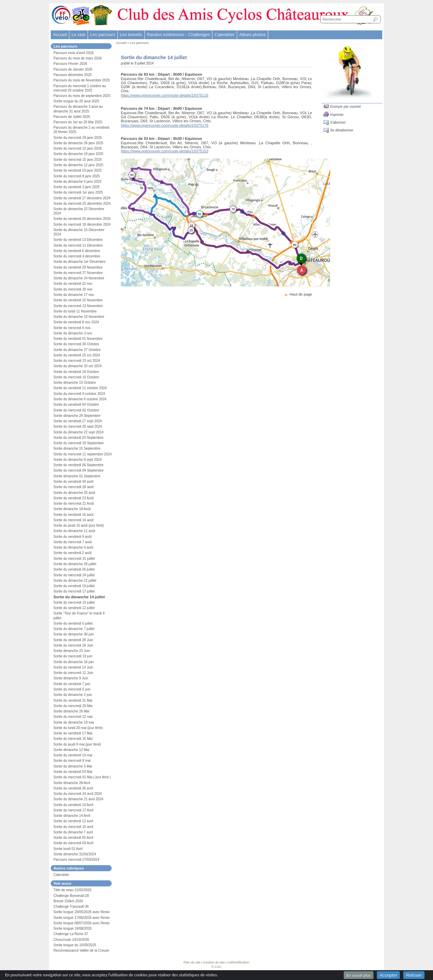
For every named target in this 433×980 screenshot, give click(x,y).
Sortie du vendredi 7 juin (72, 684)
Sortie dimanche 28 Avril (72, 783)
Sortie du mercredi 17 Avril (73, 810)
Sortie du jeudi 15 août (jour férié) (79, 525)
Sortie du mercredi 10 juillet (74, 602)
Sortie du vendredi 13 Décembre (78, 240)
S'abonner (338, 122)
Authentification (238, 962)
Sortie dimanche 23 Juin (72, 651)
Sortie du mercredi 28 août (74, 487)
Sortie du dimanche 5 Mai (73, 766)
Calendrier (224, 35)
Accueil (60, 35)
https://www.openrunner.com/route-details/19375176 (165, 125)
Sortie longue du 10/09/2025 (75, 945)
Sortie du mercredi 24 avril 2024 (78, 794)
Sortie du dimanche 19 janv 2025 (78, 154)
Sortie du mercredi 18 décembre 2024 (82, 224)
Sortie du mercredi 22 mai (73, 717)
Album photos (252, 35)
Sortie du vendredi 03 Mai (73, 772)
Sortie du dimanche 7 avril (73, 832)
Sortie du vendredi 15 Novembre (78, 300)
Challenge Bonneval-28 (71, 896)
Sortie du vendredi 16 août (73, 515)
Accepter (389, 975)
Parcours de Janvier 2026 (73, 69)
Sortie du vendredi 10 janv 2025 (77, 170)
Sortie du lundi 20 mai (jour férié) (78, 728)
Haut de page (301, 294)
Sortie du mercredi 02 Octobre (76, 410)
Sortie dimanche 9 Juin (71, 678)
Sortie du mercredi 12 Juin (73, 673)
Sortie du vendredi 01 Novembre (78, 339)
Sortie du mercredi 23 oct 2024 (77, 361)
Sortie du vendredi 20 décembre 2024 (82, 219)
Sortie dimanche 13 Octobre (75, 383)
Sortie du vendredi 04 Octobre (76, 405)
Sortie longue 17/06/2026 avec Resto (82, 918)
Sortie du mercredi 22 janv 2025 (78, 148)
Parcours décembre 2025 (73, 75)
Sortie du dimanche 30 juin (74, 634)
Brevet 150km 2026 (68, 901)
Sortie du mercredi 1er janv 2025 (78, 192)
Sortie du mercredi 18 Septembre (78, 443)
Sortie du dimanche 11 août (74, 531)
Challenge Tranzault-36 (71, 907)
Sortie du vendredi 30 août (73, 482)
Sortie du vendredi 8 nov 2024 (76, 322)
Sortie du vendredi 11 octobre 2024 (80, 388)
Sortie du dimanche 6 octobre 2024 (80, 399)
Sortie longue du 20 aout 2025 (76, 101)
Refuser (414, 975)
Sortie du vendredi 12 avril (73, 821)
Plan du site (192, 962)
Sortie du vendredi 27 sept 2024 (78, 421)
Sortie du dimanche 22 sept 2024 (78, 432)
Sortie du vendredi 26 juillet (74, 569)
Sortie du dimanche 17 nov (74, 295)
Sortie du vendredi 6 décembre (77, 251)
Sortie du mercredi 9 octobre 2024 (79, 394)
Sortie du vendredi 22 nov (73, 284)
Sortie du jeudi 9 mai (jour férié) (77, 744)
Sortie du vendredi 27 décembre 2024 (82, 198)
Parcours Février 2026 (70, 64)
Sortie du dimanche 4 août (73, 547)
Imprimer (337, 115)
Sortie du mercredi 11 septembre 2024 (83, 454)
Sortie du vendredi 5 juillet (73, 623)
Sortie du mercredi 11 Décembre (78, 245)
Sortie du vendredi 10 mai (73, 755)
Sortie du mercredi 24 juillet (74, 575)
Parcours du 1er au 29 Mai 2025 (78, 122)
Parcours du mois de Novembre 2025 (82, 80)
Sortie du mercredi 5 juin (72, 689)
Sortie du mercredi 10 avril (73, 827)
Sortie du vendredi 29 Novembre (78, 267)
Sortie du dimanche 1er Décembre (79, 262)
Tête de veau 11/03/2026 (72, 890)
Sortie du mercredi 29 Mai (73, 706)
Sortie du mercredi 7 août (73, 542)
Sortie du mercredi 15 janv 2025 (78, 160)
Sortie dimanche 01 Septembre (77, 476)
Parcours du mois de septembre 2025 (82, 96)
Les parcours (139, 43)
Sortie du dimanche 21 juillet (75, 581)
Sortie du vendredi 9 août (73, 537)
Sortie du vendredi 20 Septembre (78, 438)
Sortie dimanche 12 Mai (71, 750)
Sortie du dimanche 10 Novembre (79, 317)
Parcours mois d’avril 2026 (74, 53)
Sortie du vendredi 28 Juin (73, 640)
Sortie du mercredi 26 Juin (73, 645)
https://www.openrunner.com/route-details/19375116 (165, 95)
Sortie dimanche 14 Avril (72, 816)
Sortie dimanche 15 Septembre (77, 448)
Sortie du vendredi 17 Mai (73, 733)
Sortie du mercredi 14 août (74, 520)
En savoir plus (359, 975)
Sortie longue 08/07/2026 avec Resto (82, 923)
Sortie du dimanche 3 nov (73, 333)
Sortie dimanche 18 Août (72, 509)
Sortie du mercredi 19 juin (73, 656)
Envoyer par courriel (345, 107)
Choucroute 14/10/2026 (71, 940)
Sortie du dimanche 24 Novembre (79, 278)
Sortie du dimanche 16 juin (74, 662)
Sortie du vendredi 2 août (73, 553)
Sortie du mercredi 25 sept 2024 (78, 426)
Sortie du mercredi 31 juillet (74, 559)
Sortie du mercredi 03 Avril (73, 843)
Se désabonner (342, 130)
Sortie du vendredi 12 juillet (74, 608)
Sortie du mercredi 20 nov (73, 289)
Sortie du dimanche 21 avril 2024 (78, 799)
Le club (78, 35)
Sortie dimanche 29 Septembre (77, 416)
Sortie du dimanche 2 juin (73, 695)
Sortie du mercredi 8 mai (72, 761)
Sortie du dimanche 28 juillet (75, 564)
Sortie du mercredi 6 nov (72, 328)
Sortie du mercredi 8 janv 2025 (77, 176)
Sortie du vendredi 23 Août (74, 498)
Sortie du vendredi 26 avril (73, 788)
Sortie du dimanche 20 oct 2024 (77, 366)
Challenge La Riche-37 (71, 934)
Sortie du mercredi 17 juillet (74, 591)
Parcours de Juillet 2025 (72, 117)
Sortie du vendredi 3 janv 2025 (77, 187)
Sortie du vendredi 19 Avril (73, 805)
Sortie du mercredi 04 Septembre (78, 470)
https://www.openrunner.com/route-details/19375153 (165, 151)
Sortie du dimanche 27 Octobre (77, 350)
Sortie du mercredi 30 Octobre (76, 344)
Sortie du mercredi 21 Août (74, 504)
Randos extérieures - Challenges (178, 35)
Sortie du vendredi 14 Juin (73, 667)
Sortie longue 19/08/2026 (73, 928)
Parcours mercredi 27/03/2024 (76, 860)
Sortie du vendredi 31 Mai (73, 700)
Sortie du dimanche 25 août (74, 493)
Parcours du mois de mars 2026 (78, 58)
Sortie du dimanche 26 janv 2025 (78, 143)
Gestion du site (214, 962)
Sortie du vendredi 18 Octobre (76, 372)
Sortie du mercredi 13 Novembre (78, 306)
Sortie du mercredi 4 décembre (77, 256)
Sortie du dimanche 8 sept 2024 (77, 460)
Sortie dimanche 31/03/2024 (75, 854)
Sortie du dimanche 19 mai (74, 722)
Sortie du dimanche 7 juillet (74, 629)
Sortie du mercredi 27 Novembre (78, 273)
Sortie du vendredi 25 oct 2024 (77, 355)
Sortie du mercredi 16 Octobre (76, 377)
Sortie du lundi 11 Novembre (75, 311)
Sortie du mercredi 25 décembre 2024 (82, 204)
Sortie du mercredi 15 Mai (73, 739)
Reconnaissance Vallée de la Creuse (81, 950)
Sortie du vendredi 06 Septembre (78, 465)
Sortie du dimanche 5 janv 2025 (77, 182)
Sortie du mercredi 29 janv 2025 (78, 138)
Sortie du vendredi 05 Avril (73, 838)
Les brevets (131, 35)
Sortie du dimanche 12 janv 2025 (78, 165)
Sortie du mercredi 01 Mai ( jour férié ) (82, 777)
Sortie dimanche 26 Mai (71, 711)
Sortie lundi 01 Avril (68, 849)
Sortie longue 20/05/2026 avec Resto (82, 912)
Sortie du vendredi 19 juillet (74, 586)
